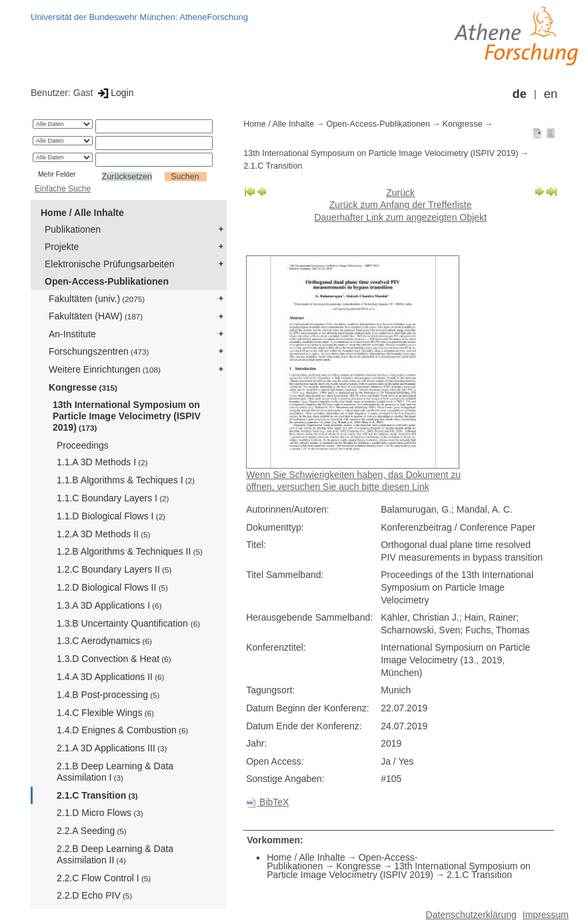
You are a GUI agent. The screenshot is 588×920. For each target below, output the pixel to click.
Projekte (62, 247)
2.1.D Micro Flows (100, 813)
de (520, 94)
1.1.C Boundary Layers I (113, 498)
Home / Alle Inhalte (82, 213)
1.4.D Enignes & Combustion (122, 730)
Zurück (400, 193)
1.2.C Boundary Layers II (114, 569)
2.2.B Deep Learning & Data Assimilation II (115, 854)
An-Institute (72, 334)
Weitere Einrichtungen (105, 369)
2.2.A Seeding (92, 831)
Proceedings (83, 445)
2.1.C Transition (97, 795)
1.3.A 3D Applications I (109, 605)
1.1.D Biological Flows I (111, 516)
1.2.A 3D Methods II (103, 534)
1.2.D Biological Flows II (112, 587)
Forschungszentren (99, 351)
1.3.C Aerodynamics (104, 641)
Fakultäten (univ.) (97, 299)
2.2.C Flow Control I (104, 878)
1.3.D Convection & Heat (114, 659)
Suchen (185, 177)
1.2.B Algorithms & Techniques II (130, 551)
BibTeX (267, 802)
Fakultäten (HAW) (96, 316)
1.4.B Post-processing (108, 695)
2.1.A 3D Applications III (112, 748)
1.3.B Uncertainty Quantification (128, 623)
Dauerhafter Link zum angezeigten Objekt (400, 217)
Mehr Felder (57, 174)
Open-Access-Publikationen (107, 281)
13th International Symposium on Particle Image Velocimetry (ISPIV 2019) (127, 416)
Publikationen (73, 229)
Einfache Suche (63, 189)
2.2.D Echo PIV (94, 895)
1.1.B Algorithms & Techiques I (126, 480)
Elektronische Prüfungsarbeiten (110, 264)
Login (114, 93)
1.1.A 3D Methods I (102, 462)
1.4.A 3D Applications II (110, 677)
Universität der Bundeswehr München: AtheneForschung (139, 17)
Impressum (546, 915)
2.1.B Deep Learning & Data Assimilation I (115, 772)
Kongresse (83, 387)
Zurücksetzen (127, 177)
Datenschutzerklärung (471, 915)
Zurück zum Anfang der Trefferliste (401, 205)
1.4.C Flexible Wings (105, 713)
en (551, 94)
